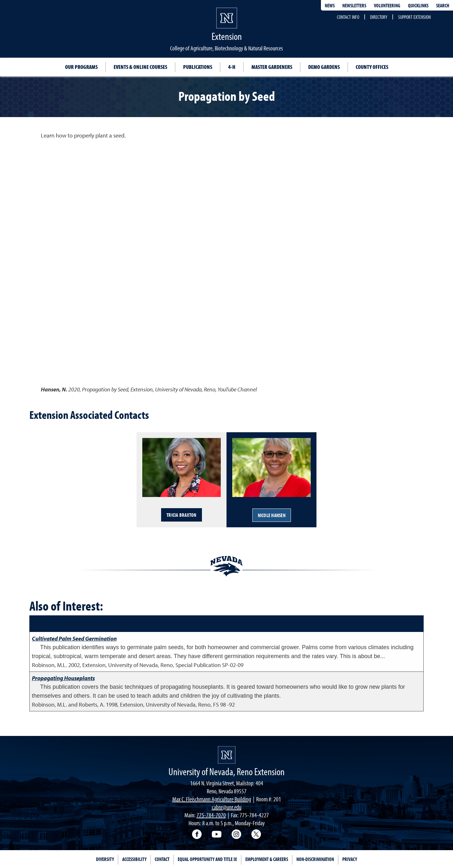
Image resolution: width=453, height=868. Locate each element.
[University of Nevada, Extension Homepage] (227, 755)
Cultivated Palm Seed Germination (74, 638)
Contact (162, 859)
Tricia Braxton (182, 515)
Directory (379, 17)
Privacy (350, 859)
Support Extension (414, 17)
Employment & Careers (267, 859)
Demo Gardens (324, 67)
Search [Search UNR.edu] (443, 5)
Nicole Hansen (272, 515)
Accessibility (134, 859)
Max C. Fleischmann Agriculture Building (212, 799)
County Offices (372, 67)
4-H (232, 67)
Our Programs (81, 67)
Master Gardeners (272, 67)
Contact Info (348, 17)
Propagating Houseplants (63, 678)
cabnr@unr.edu (227, 807)
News (330, 5)
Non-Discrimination (315, 859)
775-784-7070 (211, 815)
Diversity (105, 859)
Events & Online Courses (140, 67)
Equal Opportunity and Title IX (207, 859)
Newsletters (354, 5)
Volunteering (387, 5)
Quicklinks (418, 5)
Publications (198, 67)
